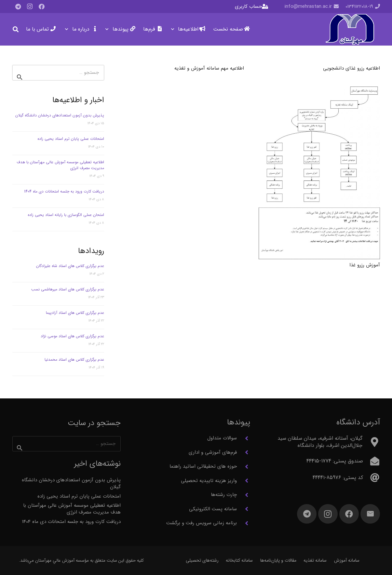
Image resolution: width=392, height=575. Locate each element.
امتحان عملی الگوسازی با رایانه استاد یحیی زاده (66, 215)
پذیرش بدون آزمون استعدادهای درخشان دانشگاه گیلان (60, 115)
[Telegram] (18, 7)
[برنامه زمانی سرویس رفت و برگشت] (243, 523)
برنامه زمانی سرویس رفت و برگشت (202, 523)
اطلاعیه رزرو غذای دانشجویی (351, 68)
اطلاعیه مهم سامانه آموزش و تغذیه (209, 68)
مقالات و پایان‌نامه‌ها (278, 560)
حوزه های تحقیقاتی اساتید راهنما (203, 466)
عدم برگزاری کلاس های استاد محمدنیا (74, 360)
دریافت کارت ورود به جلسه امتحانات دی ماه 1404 (64, 191)
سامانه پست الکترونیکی (213, 509)
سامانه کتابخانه (239, 560)
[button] (174, 29)
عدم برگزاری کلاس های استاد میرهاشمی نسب (68, 289)
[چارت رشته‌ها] (243, 495)
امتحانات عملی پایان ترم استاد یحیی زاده (71, 139)
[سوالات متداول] (243, 438)
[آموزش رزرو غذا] (319, 173)
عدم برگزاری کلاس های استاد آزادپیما (75, 313)
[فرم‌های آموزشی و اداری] (243, 452)
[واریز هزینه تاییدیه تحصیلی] (243, 481)
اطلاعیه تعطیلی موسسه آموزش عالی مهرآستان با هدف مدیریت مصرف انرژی (60, 165)
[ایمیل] (370, 514)
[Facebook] (42, 7)
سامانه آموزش (347, 560)
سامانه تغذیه (315, 560)
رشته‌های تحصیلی (202, 560)
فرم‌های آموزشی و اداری (213, 452)
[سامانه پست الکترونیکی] (243, 509)
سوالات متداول (222, 438)
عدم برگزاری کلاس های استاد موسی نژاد (72, 336)
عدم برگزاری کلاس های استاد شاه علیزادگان (70, 266)
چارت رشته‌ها (224, 495)
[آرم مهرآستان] (350, 29)
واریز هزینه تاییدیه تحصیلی (209, 481)
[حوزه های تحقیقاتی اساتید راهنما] (243, 467)
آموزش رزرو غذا (365, 265)
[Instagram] (30, 7)
